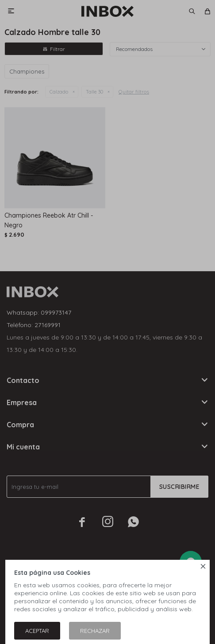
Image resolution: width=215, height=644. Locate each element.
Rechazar (95, 631)
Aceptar (37, 631)
